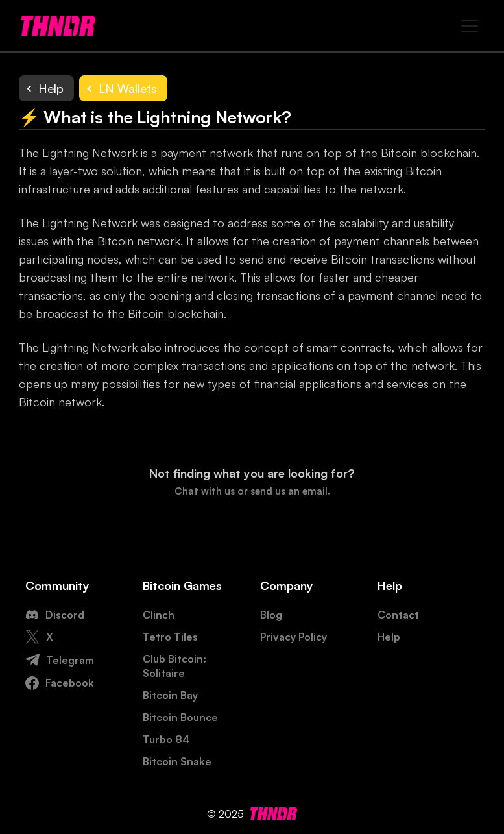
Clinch (159, 615)
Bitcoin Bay (170, 695)
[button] (469, 26)
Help (389, 637)
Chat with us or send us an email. (252, 491)
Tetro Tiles (170, 637)
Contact (398, 615)
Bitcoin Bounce (180, 717)
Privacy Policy (294, 637)
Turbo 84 (166, 739)
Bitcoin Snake (177, 761)
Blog (271, 615)
